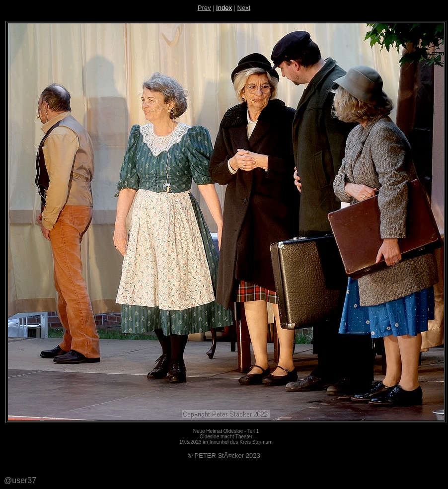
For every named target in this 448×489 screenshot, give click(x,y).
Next (244, 8)
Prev (204, 8)
